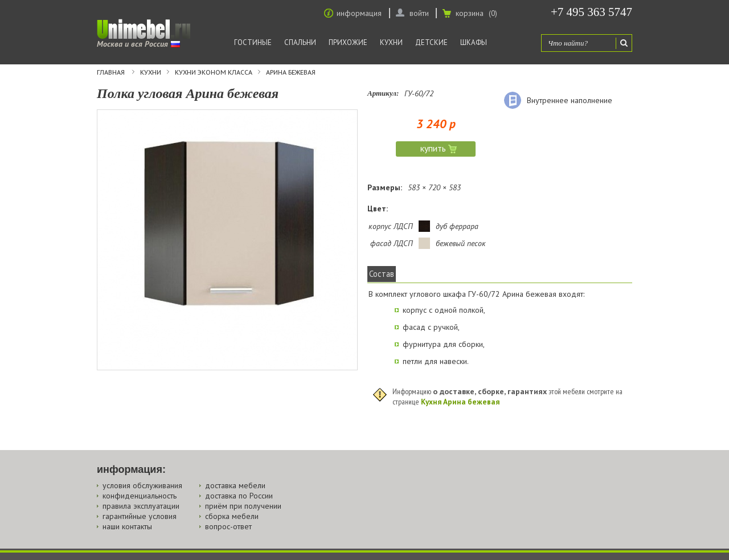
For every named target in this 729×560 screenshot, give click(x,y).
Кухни (391, 42)
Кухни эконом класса (214, 72)
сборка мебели (232, 516)
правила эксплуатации (141, 506)
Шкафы (474, 42)
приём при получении (243, 506)
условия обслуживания (142, 485)
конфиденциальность (140, 496)
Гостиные (253, 42)
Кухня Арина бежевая (460, 402)
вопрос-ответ (228, 526)
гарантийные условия (140, 516)
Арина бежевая (291, 72)
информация (359, 13)
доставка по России (239, 496)
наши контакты (127, 526)
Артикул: (383, 93)
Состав (382, 274)
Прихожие (348, 42)
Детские (431, 42)
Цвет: (378, 209)
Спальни (300, 42)
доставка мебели (235, 485)
